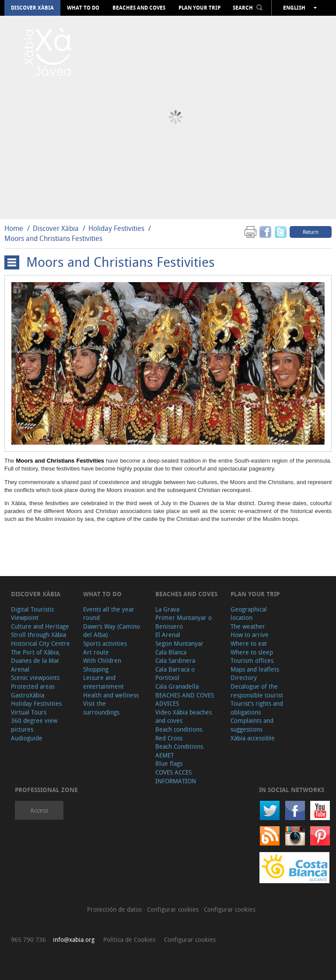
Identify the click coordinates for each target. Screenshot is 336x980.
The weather (248, 626)
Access (39, 810)
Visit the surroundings (101, 708)
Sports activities (105, 643)
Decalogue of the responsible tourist (257, 691)
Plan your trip (199, 8)
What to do (83, 8)
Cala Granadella (177, 686)
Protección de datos (115, 909)
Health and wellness (111, 695)
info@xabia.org (74, 939)
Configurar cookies (174, 909)
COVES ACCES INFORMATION (176, 777)
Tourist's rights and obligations (257, 708)
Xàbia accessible (253, 738)
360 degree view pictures (34, 725)
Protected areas (33, 686)
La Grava (167, 609)
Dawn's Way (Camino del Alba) (112, 631)
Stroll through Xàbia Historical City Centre (40, 639)
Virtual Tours (29, 712)
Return (311, 232)
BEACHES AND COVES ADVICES (185, 699)
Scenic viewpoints (35, 678)
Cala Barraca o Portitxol (175, 674)
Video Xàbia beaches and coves (184, 716)
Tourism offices (252, 660)
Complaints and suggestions (252, 725)
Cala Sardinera (175, 660)
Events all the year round (109, 614)
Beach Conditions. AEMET (180, 751)
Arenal (20, 669)
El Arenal (168, 635)
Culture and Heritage (40, 626)
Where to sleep (252, 652)
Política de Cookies (129, 939)
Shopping (96, 669)
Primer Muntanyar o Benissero (184, 622)
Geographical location (249, 614)
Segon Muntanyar (179, 643)
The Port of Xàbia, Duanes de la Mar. (36, 656)
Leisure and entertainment (103, 682)
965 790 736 (28, 939)
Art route (96, 652)
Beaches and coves (139, 8)
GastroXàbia (28, 695)
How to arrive (250, 635)
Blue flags (169, 763)
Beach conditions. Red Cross (180, 734)
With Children (102, 660)
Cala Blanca (171, 652)
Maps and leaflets (255, 669)
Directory (244, 678)
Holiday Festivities (117, 228)
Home (14, 228)
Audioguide (27, 738)
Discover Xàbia (32, 8)
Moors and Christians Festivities (53, 238)
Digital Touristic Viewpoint (33, 614)
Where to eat (249, 643)
